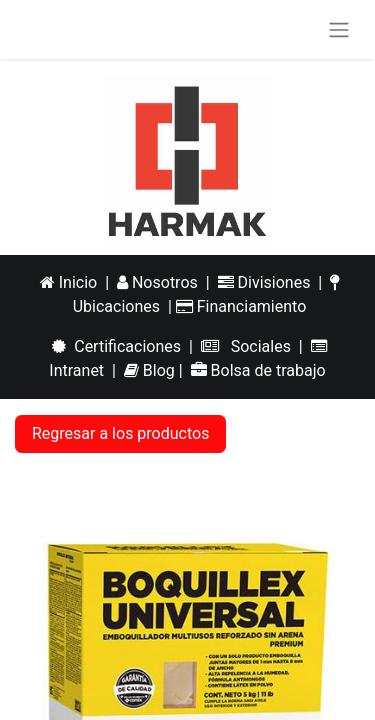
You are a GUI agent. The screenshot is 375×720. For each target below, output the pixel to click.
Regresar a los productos (120, 433)
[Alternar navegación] (339, 29)
